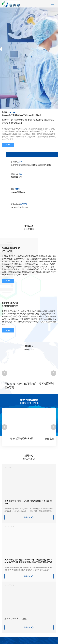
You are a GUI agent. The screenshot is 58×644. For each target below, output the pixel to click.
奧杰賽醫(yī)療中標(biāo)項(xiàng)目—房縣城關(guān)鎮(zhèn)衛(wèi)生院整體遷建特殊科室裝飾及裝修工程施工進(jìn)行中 (28, 562)
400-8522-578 (16, 177)
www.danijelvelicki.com (20, 207)
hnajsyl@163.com (18, 192)
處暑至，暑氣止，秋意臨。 (16, 619)
